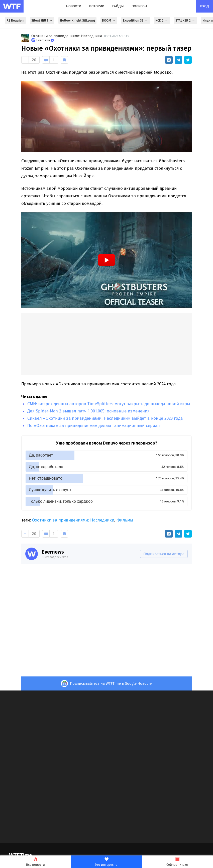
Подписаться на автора (164, 554)
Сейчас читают (177, 862)
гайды (118, 6)
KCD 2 (162, 20)
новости (74, 6)
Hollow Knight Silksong (77, 20)
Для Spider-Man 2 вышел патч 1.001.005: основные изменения (88, 411)
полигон (139, 6)
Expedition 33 (136, 20)
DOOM (109, 20)
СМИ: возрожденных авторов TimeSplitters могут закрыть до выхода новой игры (109, 404)
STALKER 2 (185, 20)
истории (97, 6)
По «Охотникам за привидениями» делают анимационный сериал (94, 426)
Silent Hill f (42, 20)
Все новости (35, 862)
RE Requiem (15, 20)
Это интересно (106, 862)
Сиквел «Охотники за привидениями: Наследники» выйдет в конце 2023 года (105, 418)
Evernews (53, 552)
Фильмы (125, 520)
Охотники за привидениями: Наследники (67, 36)
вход (205, 6)
